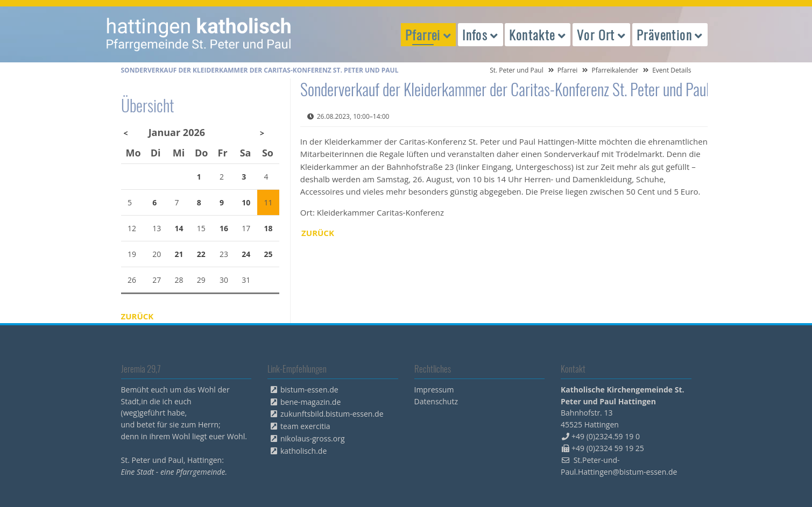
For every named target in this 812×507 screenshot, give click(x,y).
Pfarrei (568, 70)
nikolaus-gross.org (313, 438)
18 (269, 228)
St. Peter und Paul (517, 70)
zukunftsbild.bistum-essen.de (332, 414)
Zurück (318, 233)
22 (201, 254)
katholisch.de (303, 451)
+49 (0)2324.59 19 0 (606, 436)
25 (269, 254)
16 (224, 228)
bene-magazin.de (310, 402)
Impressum (434, 390)
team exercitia (305, 426)
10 (246, 202)
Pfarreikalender (615, 70)
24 (246, 254)
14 (179, 228)
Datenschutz (436, 401)
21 (179, 254)
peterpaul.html (199, 34)
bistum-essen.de (309, 390)
